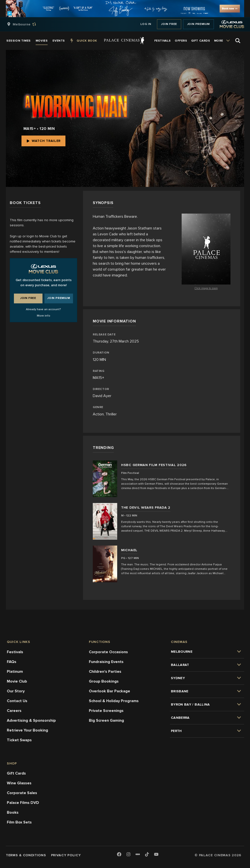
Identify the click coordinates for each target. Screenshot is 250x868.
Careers (14, 711)
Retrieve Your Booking (27, 730)
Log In (146, 24)
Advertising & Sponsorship (31, 720)
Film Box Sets (19, 822)
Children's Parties (105, 672)
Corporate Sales (22, 793)
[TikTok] (147, 854)
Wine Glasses (19, 783)
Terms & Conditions (26, 855)
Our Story (16, 691)
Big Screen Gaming (106, 720)
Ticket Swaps (19, 740)
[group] (27, 24)
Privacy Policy (66, 855)
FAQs (12, 662)
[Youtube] (156, 855)
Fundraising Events (106, 662)
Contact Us (17, 701)
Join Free (169, 24)
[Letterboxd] (138, 854)
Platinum (15, 672)
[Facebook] (119, 855)
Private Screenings (106, 711)
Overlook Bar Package (109, 691)
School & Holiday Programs (114, 701)
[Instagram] (128, 855)
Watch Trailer (43, 141)
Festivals (15, 652)
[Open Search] (238, 41)
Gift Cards (16, 773)
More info (44, 316)
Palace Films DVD (23, 803)
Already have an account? (43, 309)
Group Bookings (104, 681)
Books (13, 812)
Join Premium (198, 24)
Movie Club (17, 681)
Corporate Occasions (108, 652)
